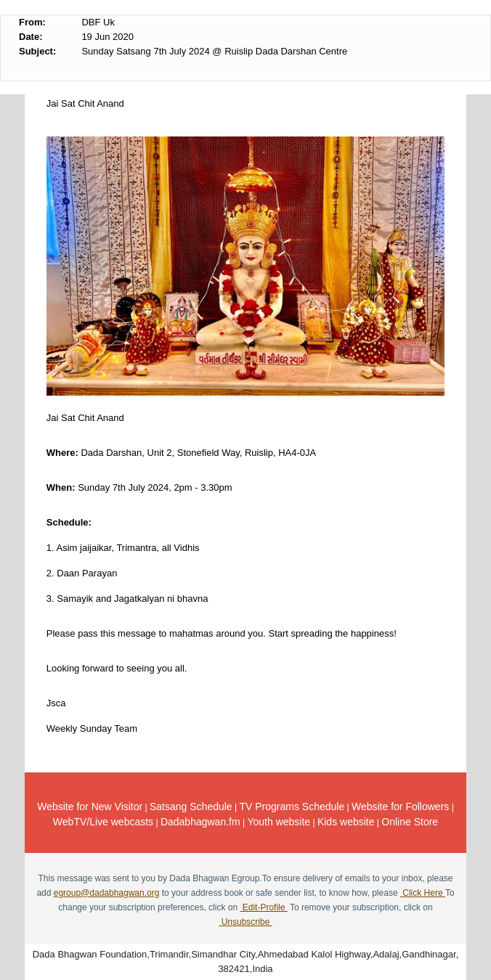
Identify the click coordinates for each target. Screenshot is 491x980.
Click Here (423, 893)
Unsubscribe (245, 922)
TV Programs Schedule (292, 807)
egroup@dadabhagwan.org (107, 893)
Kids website (346, 822)
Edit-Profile (263, 907)
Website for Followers (400, 807)
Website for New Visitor (90, 807)
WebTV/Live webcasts (103, 822)
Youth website (279, 822)
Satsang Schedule (191, 807)
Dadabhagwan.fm (200, 822)
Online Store (410, 822)
